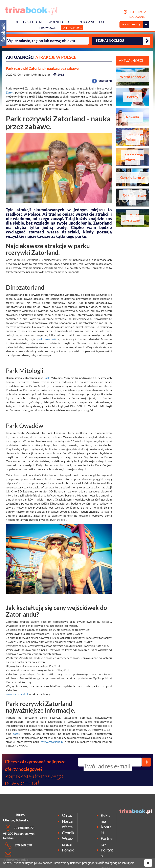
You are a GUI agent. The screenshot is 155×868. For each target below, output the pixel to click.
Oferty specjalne (29, 22)
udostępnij (102, 81)
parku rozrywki (46, 339)
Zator (9, 92)
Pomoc (68, 850)
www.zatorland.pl (17, 694)
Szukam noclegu (92, 22)
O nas (67, 815)
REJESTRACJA (134, 15)
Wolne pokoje (60, 22)
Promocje (48, 28)
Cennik (68, 833)
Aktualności (72, 28)
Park (47, 378)
